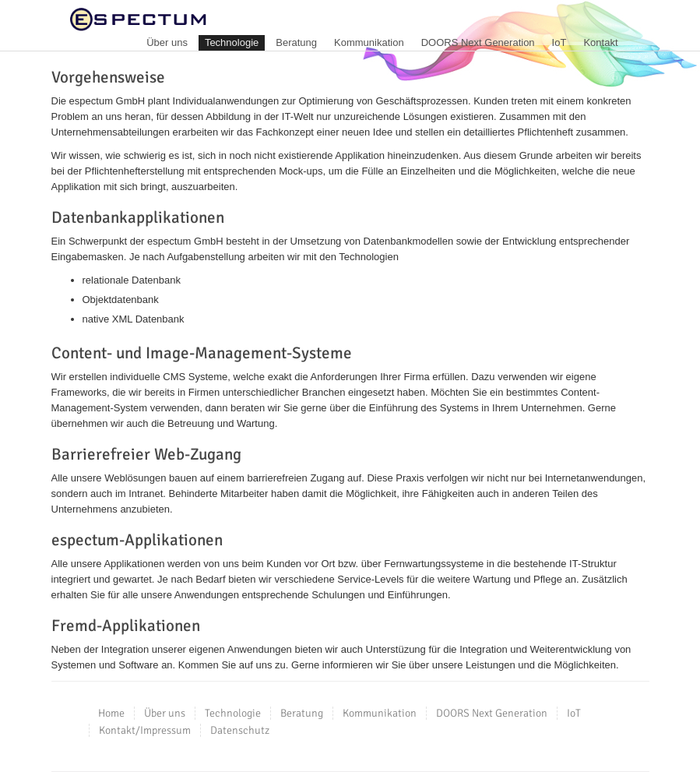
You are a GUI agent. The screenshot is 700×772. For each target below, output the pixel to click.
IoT (559, 42)
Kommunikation (369, 42)
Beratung (296, 42)
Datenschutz (240, 730)
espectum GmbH (138, 19)
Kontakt (600, 42)
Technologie (232, 42)
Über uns (167, 42)
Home (111, 713)
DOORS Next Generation (478, 42)
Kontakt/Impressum (145, 730)
